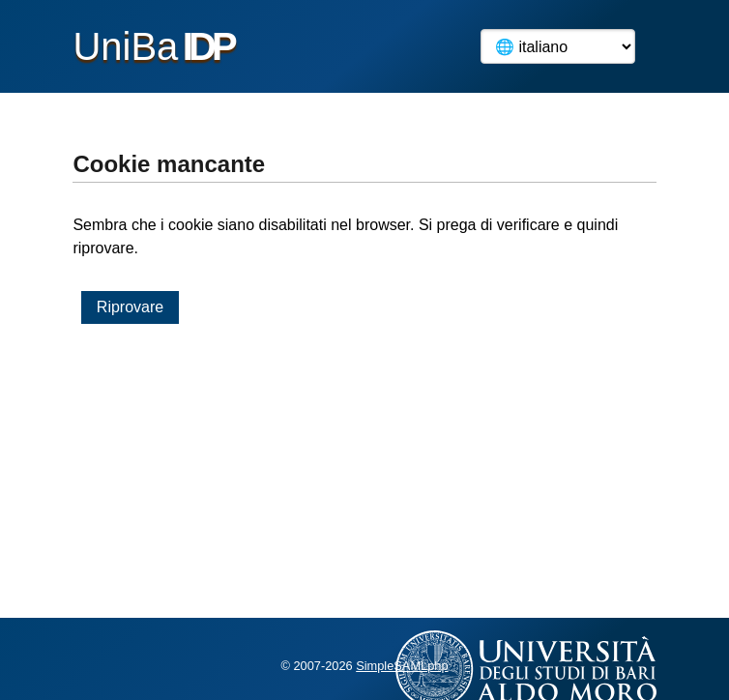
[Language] (558, 46)
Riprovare (130, 307)
